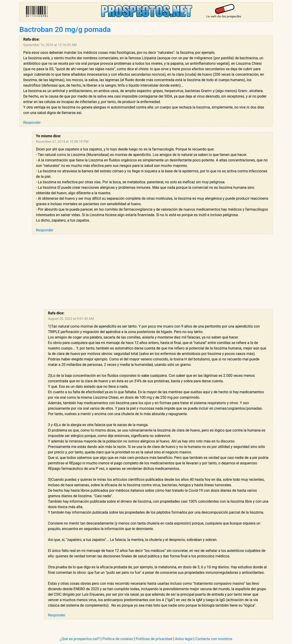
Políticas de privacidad (154, 639)
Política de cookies (118, 639)
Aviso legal (184, 639)
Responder (32, 123)
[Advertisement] (153, 272)
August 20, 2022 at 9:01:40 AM (71, 319)
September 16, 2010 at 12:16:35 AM (50, 45)
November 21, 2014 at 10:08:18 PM (62, 142)
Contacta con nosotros (214, 639)
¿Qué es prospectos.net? (80, 639)
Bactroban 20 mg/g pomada (65, 29)
